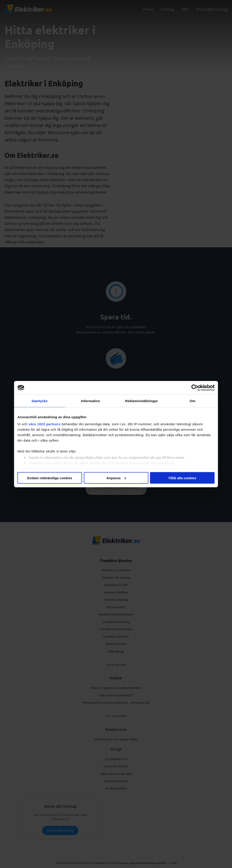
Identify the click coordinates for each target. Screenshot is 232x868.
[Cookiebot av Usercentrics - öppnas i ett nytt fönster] (195, 388)
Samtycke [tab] (40, 401)
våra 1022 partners (45, 424)
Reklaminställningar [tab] (141, 401)
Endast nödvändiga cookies (50, 478)
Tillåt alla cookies (182, 478)
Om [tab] (192, 401)
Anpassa (116, 478)
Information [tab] (91, 401)
